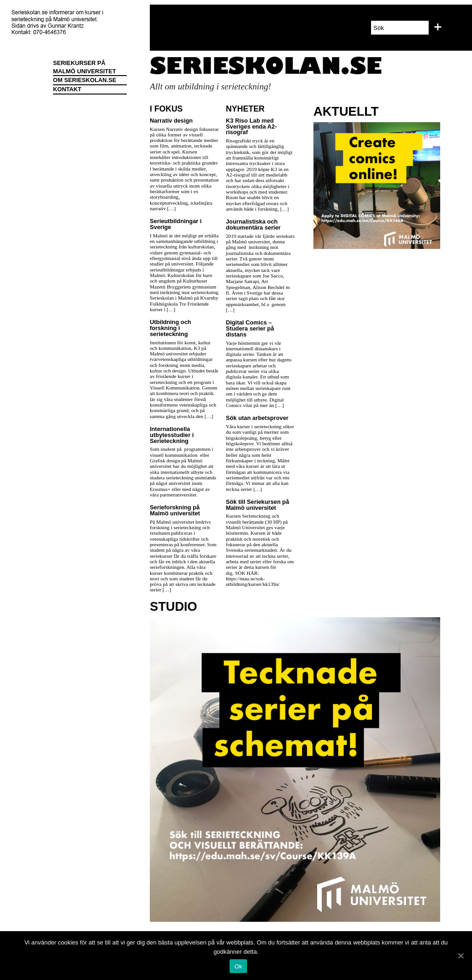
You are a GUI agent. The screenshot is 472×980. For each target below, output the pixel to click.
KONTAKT (67, 89)
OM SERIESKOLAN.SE (85, 80)
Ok (238, 966)
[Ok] (460, 956)
